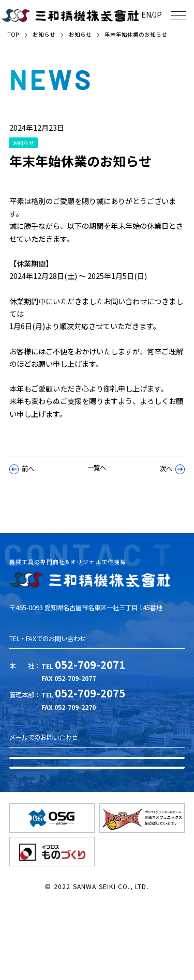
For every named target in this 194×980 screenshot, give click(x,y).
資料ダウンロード (97, 787)
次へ (173, 483)
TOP (13, 34)
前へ (22, 483)
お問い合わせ (97, 827)
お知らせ (44, 34)
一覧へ (97, 482)
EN (138, 14)
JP (155, 14)
